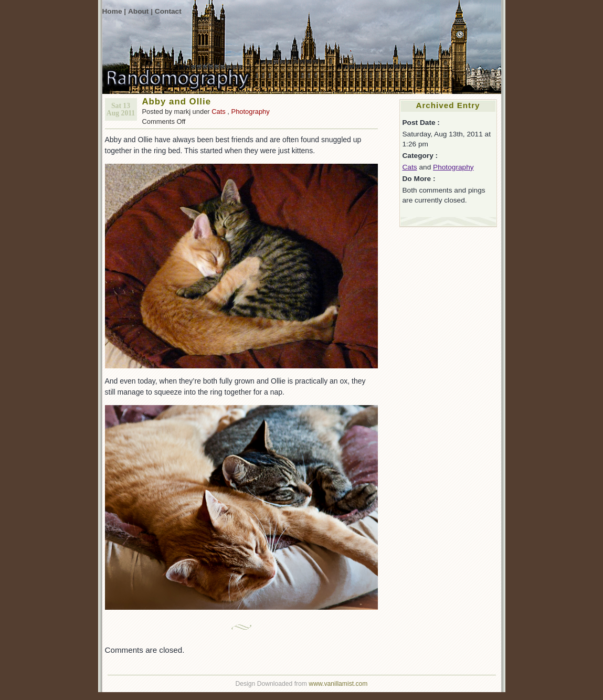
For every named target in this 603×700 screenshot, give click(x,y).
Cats (219, 112)
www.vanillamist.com (338, 684)
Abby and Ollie (177, 102)
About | (140, 11)
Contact (168, 11)
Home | (114, 11)
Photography (251, 112)
